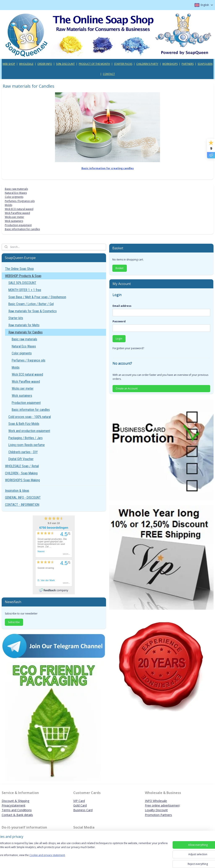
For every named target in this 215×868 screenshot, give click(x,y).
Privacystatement (14, 805)
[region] (80, 854)
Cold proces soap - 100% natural (30, 417)
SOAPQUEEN (205, 64)
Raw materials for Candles (26, 332)
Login (119, 339)
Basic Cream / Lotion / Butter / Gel (31, 304)
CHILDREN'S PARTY (147, 64)
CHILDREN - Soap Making (21, 473)
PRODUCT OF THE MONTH (94, 64)
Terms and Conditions (17, 810)
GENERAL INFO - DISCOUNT (23, 498)
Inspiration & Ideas (17, 491)
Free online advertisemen (162, 805)
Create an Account (127, 388)
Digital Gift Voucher (21, 459)
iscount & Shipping (17, 801)
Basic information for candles (22, 229)
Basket (119, 268)
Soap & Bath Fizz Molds (24, 424)
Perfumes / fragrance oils (20, 201)
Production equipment (18, 225)
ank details (26, 815)
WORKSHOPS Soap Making (22, 480)
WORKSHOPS (170, 64)
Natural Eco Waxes (16, 193)
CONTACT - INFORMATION (22, 505)
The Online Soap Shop (19, 269)
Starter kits (16, 318)
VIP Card (79, 801)
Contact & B (10, 815)
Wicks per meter (14, 217)
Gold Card (80, 805)
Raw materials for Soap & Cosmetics (33, 311)
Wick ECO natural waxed (19, 209)
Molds (9, 205)
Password (119, 321)
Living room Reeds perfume (27, 445)
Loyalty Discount (156, 810)
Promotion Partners (158, 815)
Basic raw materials (16, 189)
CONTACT (109, 74)
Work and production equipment (29, 431)
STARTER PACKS (123, 64)
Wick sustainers (14, 221)
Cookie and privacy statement (60, 859)
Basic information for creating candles (108, 168)
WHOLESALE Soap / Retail (22, 466)
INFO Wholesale (156, 801)
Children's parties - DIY (23, 452)
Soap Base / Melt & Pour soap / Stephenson (37, 297)
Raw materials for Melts (24, 325)
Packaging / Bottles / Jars (26, 438)
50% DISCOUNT (65, 64)
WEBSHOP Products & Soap (23, 276)
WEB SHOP (9, 64)
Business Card (83, 810)
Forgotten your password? (128, 348)
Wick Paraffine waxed (17, 213)
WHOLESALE (26, 64)
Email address (122, 306)
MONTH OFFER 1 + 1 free (25, 290)
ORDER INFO (45, 64)
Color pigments (14, 197)
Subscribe (14, 622)
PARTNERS (188, 64)
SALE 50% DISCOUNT (22, 283)
